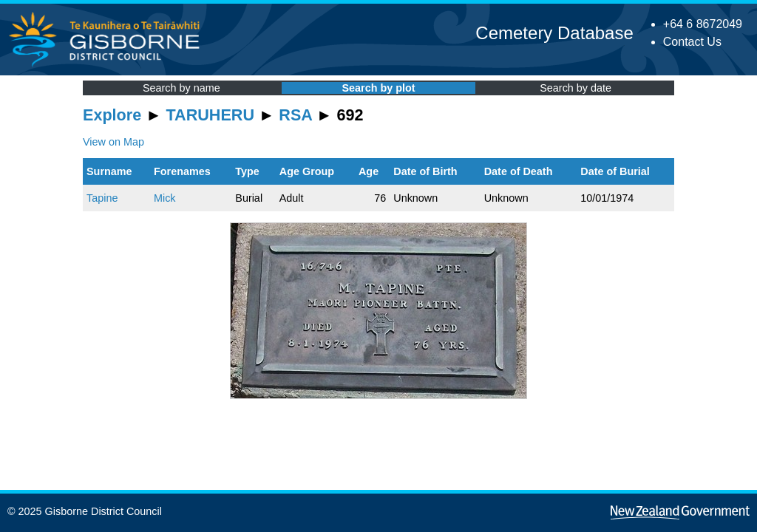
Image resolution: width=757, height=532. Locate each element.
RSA (295, 115)
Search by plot (378, 88)
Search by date (576, 88)
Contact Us (692, 42)
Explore (112, 115)
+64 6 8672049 (703, 24)
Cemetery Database (554, 33)
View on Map (113, 142)
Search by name (181, 88)
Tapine (102, 198)
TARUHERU (210, 115)
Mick (165, 198)
